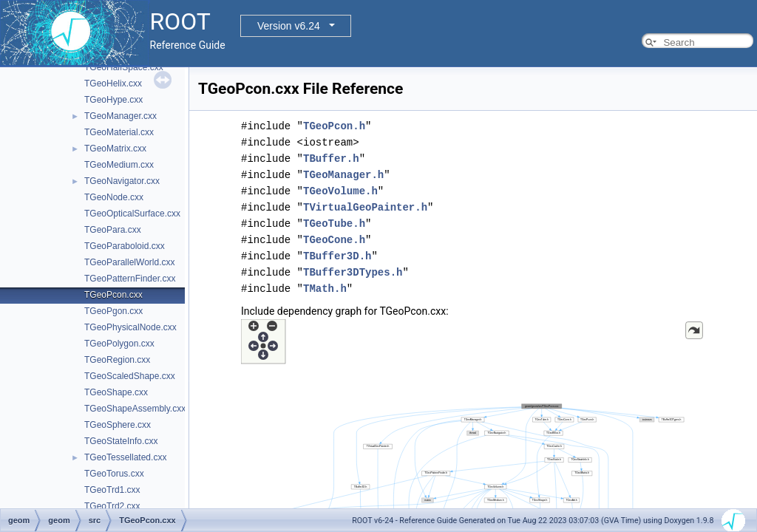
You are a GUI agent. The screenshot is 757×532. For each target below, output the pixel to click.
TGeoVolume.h (340, 191)
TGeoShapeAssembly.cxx (135, 409)
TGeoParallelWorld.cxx (129, 262)
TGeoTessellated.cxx (125, 457)
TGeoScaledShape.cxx (130, 376)
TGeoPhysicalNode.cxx (130, 327)
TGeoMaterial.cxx (119, 132)
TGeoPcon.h (334, 126)
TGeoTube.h (334, 224)
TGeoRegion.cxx (117, 360)
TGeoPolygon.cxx (119, 344)
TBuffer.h (331, 158)
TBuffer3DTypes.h (353, 272)
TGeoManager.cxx (120, 116)
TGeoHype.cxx (113, 100)
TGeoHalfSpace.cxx (124, 67)
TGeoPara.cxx (113, 230)
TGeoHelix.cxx (113, 83)
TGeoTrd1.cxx (112, 490)
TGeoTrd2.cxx (112, 506)
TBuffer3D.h (337, 256)
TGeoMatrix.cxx (115, 149)
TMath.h (325, 289)
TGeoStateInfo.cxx (121, 441)
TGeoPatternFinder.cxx (130, 279)
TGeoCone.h (334, 240)
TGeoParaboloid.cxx (125, 246)
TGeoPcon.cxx (113, 295)
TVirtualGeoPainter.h (365, 207)
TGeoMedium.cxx (119, 165)
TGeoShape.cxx (116, 392)
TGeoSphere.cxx (118, 425)
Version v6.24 (289, 26)
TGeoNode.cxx (114, 197)
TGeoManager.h (343, 175)
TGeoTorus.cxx (114, 474)
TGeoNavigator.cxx (122, 181)
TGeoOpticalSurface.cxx (132, 214)
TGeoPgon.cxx (113, 311)
